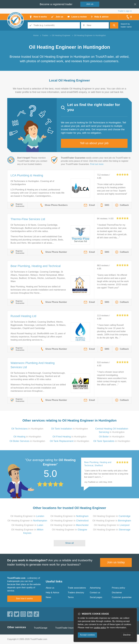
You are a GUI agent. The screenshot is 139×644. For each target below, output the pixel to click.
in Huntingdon (27, 429)
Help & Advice (52, 593)
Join (90, 4)
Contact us (95, 593)
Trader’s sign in (125, 11)
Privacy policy (118, 588)
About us (50, 588)
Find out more (97, 164)
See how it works (24, 598)
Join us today (116, 562)
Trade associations (77, 588)
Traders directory (76, 593)
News (48, 597)
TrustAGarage (41, 628)
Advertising (95, 588)
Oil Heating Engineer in (27, 516)
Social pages (96, 597)
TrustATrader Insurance (67, 628)
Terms (71, 597)
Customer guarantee (122, 597)
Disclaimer (117, 593)
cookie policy (100, 628)
